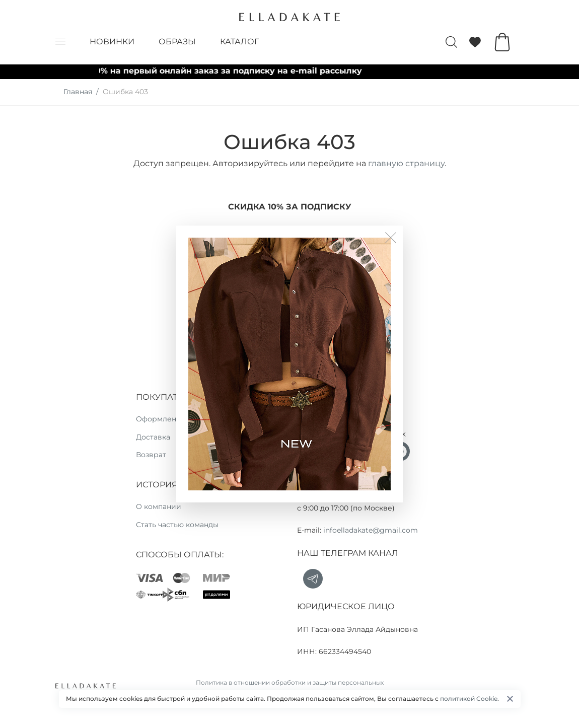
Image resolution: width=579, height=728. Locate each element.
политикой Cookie (469, 699)
